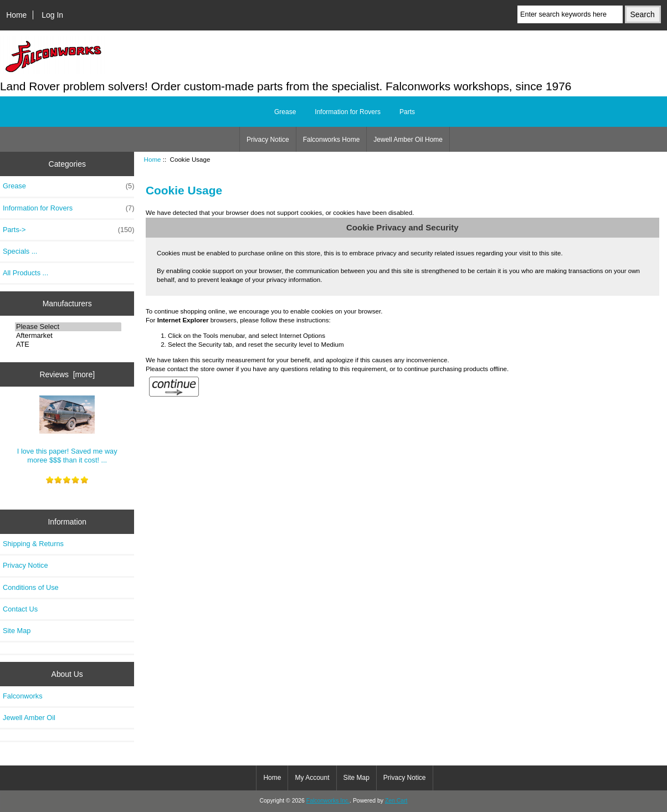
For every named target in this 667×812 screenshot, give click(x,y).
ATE (68, 345)
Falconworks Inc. (328, 801)
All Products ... (25, 273)
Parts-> (68, 230)
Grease (285, 112)
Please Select (68, 327)
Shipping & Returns (33, 544)
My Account (312, 778)
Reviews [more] (67, 374)
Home (16, 15)
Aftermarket (68, 336)
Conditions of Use (31, 587)
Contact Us (20, 609)
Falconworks (23, 696)
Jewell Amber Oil (29, 718)
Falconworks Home (332, 140)
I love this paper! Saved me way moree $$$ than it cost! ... (67, 430)
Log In (52, 15)
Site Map (17, 631)
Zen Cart (396, 801)
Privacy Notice (268, 140)
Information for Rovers (348, 112)
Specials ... (20, 251)
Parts (407, 112)
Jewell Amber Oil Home (408, 140)
